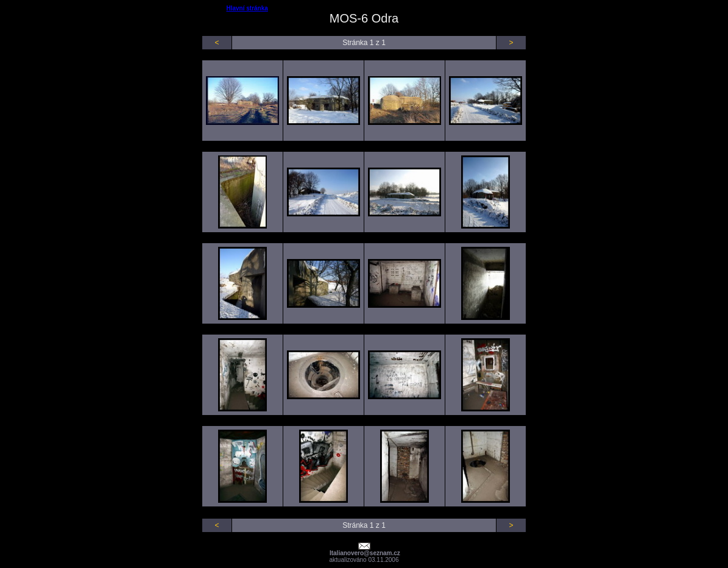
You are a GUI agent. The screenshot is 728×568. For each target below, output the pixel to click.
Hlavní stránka (247, 8)
